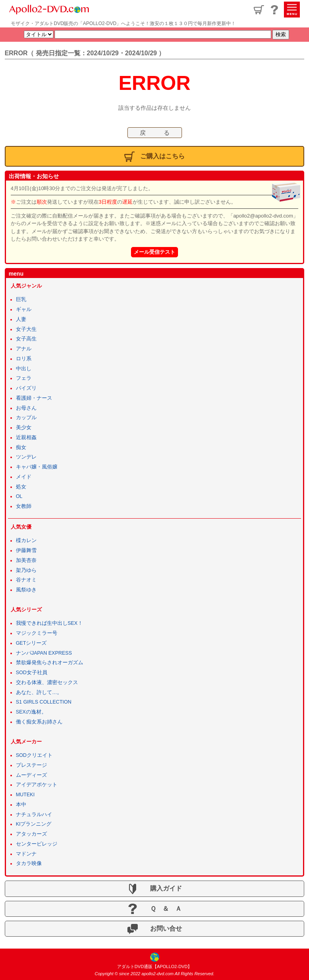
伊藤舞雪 (26, 550)
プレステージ (31, 765)
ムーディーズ (31, 775)
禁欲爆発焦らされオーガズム (50, 663)
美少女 (24, 428)
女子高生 (26, 339)
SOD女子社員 (32, 673)
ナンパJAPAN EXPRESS (44, 653)
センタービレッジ (37, 844)
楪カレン (26, 541)
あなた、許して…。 (39, 692)
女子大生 (26, 329)
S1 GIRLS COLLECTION (44, 702)
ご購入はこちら (155, 157)
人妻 (21, 319)
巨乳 (21, 299)
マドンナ (26, 854)
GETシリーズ (31, 643)
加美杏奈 (26, 560)
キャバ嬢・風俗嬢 (37, 467)
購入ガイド (155, 889)
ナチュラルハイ (34, 815)
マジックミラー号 (37, 633)
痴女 (21, 447)
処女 (21, 487)
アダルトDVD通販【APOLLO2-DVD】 (154, 966)
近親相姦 (26, 437)
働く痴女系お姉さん (39, 722)
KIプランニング (34, 824)
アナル (24, 349)
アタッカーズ (31, 834)
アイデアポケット (37, 785)
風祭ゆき (26, 590)
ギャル (24, 309)
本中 (21, 805)
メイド (24, 477)
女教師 (24, 506)
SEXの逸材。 (31, 712)
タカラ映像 (29, 863)
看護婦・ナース (34, 398)
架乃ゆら (26, 570)
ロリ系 (24, 359)
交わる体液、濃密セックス (47, 682)
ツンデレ (26, 457)
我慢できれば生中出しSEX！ (49, 623)
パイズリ (26, 388)
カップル (26, 418)
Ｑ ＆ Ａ (154, 909)
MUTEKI (25, 795)
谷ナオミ (26, 580)
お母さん (26, 408)
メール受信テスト (154, 252)
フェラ (24, 378)
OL (19, 496)
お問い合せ (155, 929)
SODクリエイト (34, 755)
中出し (24, 369)
